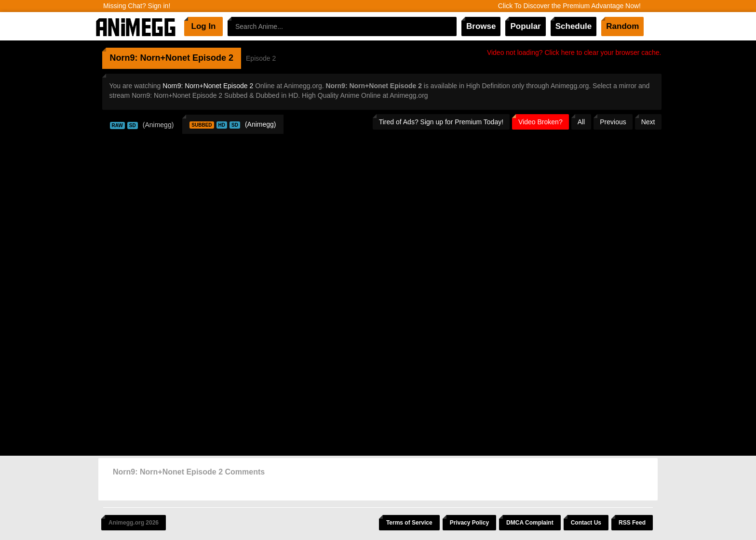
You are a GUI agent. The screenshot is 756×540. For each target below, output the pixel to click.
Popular (525, 26)
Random (622, 26)
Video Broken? (540, 122)
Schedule (574, 26)
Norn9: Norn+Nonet (150, 58)
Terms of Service (409, 523)
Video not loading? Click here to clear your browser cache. (574, 53)
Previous (613, 122)
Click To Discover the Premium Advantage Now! (569, 6)
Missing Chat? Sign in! (137, 6)
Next (648, 122)
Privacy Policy (469, 523)
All (581, 122)
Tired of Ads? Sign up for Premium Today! (441, 122)
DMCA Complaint (530, 523)
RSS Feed (632, 523)
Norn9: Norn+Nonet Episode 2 (208, 86)
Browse (481, 26)
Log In (204, 26)
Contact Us (586, 523)
